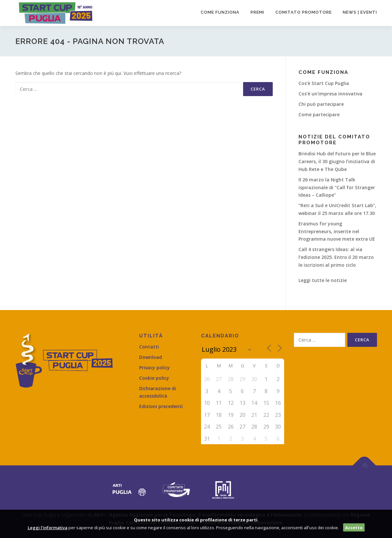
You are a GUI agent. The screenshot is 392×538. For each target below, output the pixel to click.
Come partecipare (319, 114)
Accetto (354, 528)
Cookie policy (154, 378)
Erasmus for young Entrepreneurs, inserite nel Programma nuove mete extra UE (337, 231)
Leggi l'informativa (48, 528)
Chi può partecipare (321, 104)
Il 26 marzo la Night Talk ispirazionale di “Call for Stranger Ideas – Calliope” (337, 187)
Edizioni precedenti (161, 406)
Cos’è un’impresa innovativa (330, 94)
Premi (257, 12)
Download (151, 357)
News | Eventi (360, 12)
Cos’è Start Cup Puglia (324, 83)
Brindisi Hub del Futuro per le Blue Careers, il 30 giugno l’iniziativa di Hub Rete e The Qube (337, 161)
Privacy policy (154, 368)
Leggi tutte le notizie (323, 280)
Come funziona (220, 12)
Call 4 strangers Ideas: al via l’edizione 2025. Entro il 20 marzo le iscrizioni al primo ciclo (336, 257)
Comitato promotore (304, 12)
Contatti (149, 347)
